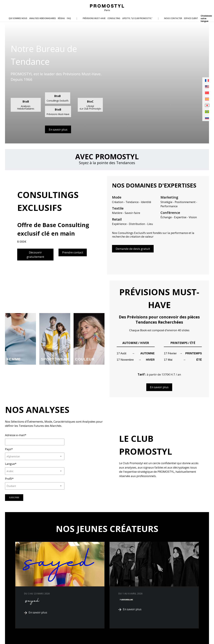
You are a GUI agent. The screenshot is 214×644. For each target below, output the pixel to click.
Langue (11, 464)
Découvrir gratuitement (35, 255)
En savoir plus (58, 129)
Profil (9, 479)
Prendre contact (73, 252)
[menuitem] (207, 81)
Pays (9, 449)
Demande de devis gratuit (133, 249)
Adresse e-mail (16, 435)
